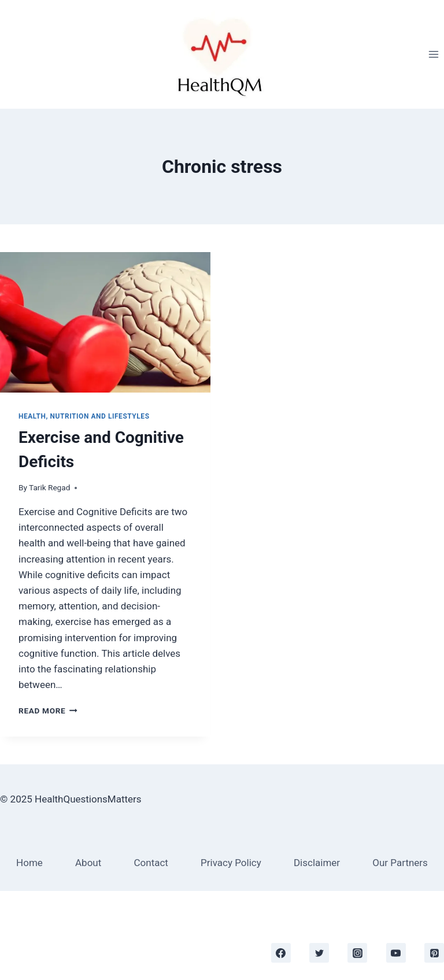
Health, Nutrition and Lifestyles (84, 416)
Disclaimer (317, 863)
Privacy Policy (231, 863)
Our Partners (400, 863)
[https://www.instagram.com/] (357, 953)
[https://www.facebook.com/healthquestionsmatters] (281, 953)
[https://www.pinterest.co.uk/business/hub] (434, 953)
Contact (151, 863)
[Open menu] (433, 54)
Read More (48, 711)
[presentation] (105, 322)
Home (29, 863)
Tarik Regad (49, 487)
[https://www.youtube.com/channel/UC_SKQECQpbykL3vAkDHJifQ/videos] (396, 953)
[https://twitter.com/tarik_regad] (319, 953)
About (88, 863)
